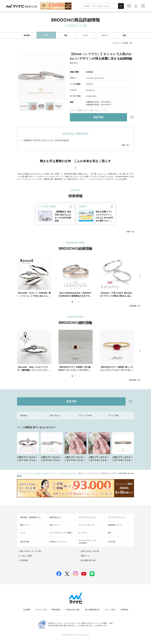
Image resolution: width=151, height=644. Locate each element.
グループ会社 (110, 609)
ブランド (56, 473)
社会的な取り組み (73, 609)
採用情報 (124, 609)
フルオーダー (91, 96)
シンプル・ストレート (95, 78)
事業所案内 (56, 609)
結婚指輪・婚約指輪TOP (43, 473)
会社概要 (27, 609)
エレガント (90, 90)
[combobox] (101, 6)
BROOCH (64, 473)
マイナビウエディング (25, 473)
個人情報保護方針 (92, 609)
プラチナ (90, 84)
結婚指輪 (90, 72)
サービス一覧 (41, 609)
